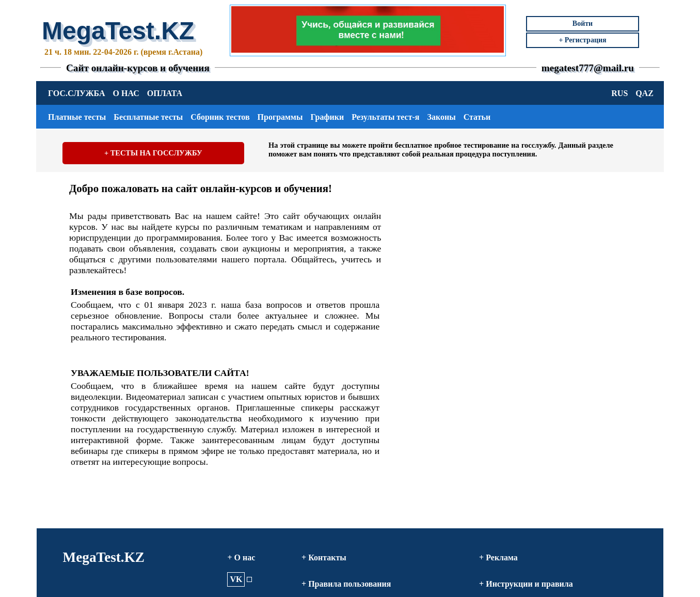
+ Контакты (324, 557)
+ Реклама (498, 557)
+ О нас (241, 557)
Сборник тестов (220, 117)
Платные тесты (77, 117)
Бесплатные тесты (148, 117)
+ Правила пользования (346, 584)
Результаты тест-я (385, 117)
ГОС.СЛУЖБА (77, 93)
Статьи (477, 117)
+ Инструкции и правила (526, 584)
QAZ (645, 93)
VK (236, 579)
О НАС (126, 93)
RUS (619, 93)
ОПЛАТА (165, 93)
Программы (280, 117)
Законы (441, 117)
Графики (327, 117)
